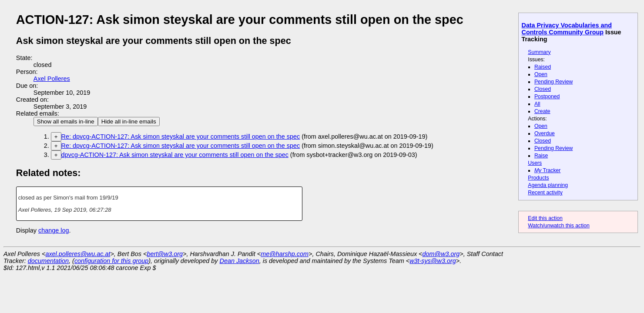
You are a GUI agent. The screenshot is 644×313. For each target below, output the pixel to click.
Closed (543, 89)
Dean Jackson (240, 261)
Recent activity (545, 193)
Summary (539, 52)
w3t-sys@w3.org (433, 261)
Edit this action (545, 218)
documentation (48, 261)
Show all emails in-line (66, 122)
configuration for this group (111, 261)
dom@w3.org (441, 254)
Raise (541, 156)
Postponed (547, 97)
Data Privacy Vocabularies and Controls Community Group (567, 29)
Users (535, 163)
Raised (543, 67)
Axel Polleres (52, 79)
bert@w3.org (165, 254)
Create (542, 111)
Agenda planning (548, 185)
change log (54, 230)
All (537, 104)
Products (538, 178)
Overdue (545, 133)
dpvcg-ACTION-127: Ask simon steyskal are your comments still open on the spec (175, 155)
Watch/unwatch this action (559, 226)
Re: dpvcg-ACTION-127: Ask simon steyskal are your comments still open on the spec (181, 137)
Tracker (548, 170)
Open (541, 74)
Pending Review (553, 82)
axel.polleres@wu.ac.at (78, 254)
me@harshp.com (285, 254)
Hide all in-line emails (129, 122)
